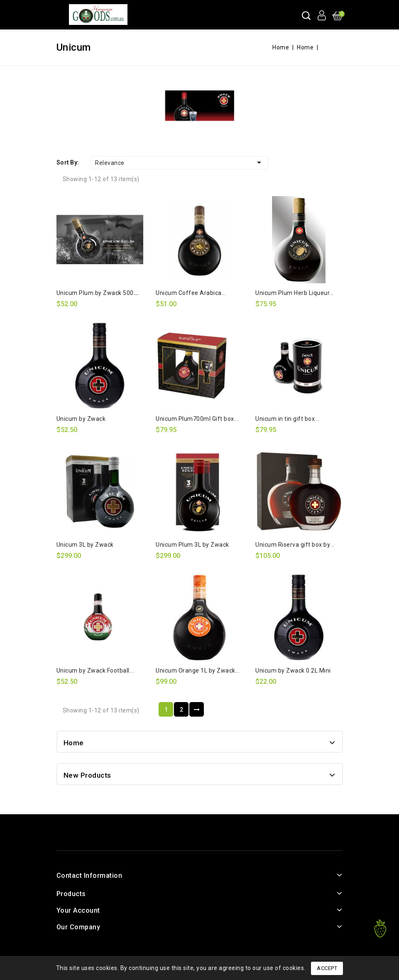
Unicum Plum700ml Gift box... (197, 419)
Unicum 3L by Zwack (85, 545)
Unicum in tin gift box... (287, 419)
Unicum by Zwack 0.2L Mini (293, 671)
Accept (327, 968)
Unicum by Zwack (81, 419)
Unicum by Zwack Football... (95, 671)
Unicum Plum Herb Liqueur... (295, 293)
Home (74, 743)
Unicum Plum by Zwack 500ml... (101, 293)
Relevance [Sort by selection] (180, 162)
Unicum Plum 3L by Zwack (192, 545)
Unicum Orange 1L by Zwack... (198, 671)
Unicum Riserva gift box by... (295, 545)
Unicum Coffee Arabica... (191, 293)
